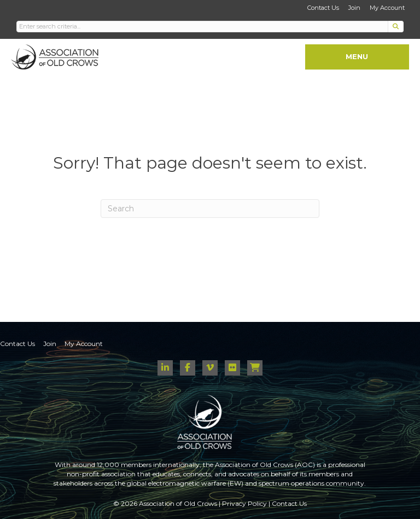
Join (354, 8)
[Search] (210, 209)
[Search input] (202, 27)
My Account (387, 8)
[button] (396, 27)
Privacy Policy (244, 503)
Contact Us (323, 8)
